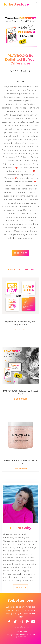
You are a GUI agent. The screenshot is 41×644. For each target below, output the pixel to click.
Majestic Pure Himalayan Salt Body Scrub (21, 462)
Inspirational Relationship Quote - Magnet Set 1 (21, 323)
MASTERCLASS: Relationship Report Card (20, 392)
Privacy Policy (22, 631)
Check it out (20, 253)
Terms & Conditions (22, 627)
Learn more (20, 588)
